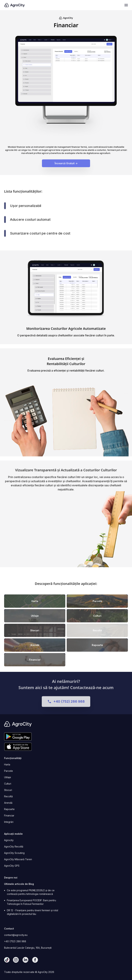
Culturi (8, 784)
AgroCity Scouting (14, 853)
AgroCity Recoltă (14, 847)
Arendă (8, 803)
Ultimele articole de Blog (19, 884)
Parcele (9, 771)
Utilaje (8, 777)
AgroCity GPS (12, 866)
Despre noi (11, 878)
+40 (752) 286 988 (15, 941)
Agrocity (9, 840)
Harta (7, 764)
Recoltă (8, 796)
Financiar (9, 815)
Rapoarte (9, 809)
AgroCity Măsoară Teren (18, 859)
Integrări (9, 822)
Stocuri (8, 790)
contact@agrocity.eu (16, 935)
